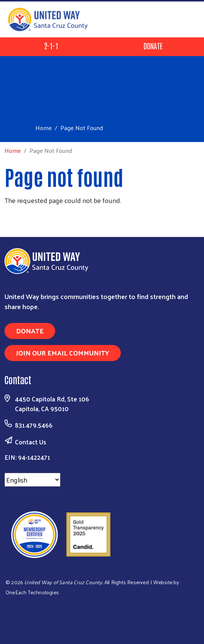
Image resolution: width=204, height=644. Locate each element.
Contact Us (31, 442)
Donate (153, 46)
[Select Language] (32, 480)
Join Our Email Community (63, 353)
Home (44, 128)
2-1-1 (51, 46)
